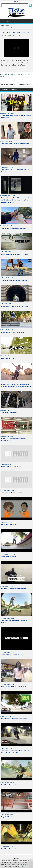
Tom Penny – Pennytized (9, 412)
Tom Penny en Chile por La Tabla (12, 493)
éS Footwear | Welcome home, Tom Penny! (15, 306)
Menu (17, 21)
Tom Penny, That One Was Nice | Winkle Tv (15, 228)
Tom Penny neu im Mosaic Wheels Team (14, 280)
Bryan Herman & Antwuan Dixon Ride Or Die (15, 719)
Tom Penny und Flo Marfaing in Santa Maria (15, 144)
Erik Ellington (18, 74)
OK (23, 867)
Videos (8, 26)
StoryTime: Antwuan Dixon (10, 525)
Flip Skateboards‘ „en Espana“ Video (13, 332)
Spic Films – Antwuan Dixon (10, 785)
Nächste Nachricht (25, 84)
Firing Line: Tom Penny (8, 358)
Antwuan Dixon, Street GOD (10, 557)
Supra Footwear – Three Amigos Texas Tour (15, 33)
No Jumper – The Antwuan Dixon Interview (15, 589)
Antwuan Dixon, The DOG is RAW (12, 655)
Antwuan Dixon (9, 74)
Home (2, 26)
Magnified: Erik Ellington (9, 817)
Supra (25, 74)
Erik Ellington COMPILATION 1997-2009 (14, 687)
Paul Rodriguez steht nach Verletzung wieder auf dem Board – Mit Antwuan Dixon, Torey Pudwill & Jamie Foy (16, 200)
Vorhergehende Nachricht (9, 84)
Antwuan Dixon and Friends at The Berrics (15, 254)
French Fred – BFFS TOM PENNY (11, 467)
